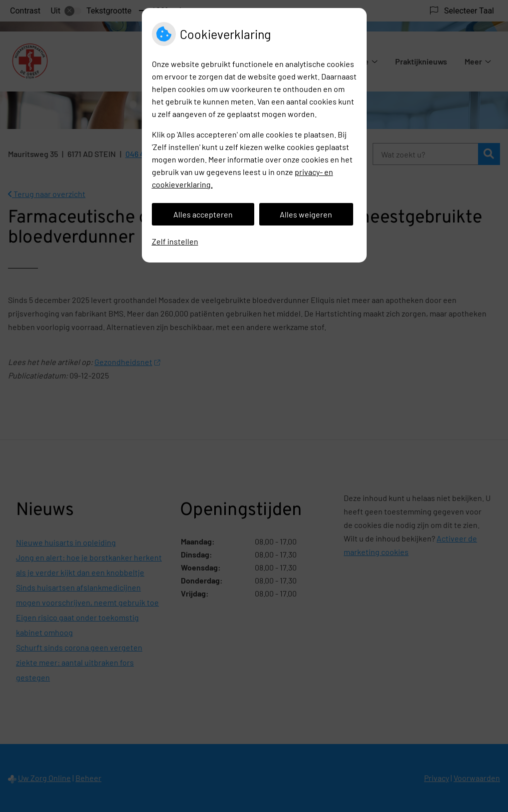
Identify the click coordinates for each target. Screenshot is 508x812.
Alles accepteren (203, 214)
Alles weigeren (306, 214)
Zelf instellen (175, 241)
